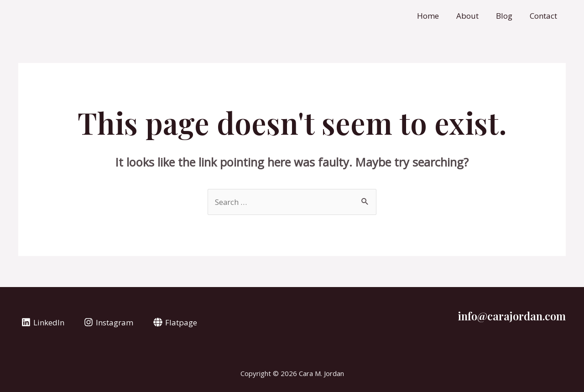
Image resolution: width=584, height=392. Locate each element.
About (472, 16)
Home (434, 16)
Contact (544, 16)
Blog (507, 16)
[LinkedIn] (43, 322)
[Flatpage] (175, 322)
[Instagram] (109, 322)
